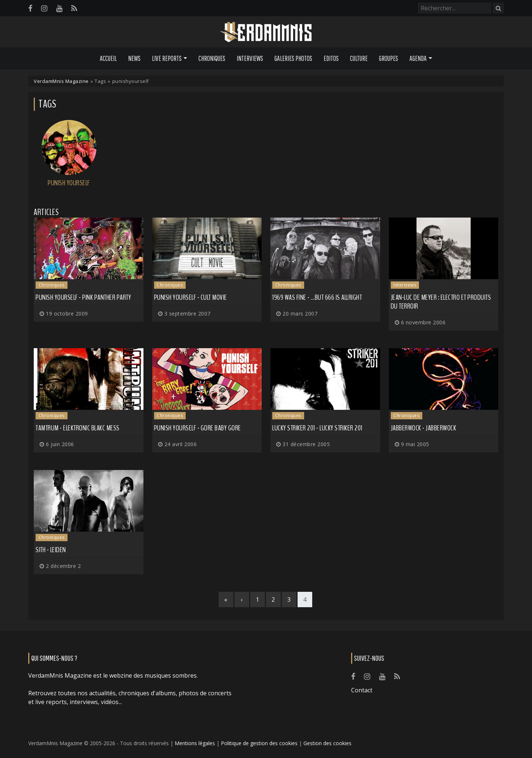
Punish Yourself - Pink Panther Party (83, 297)
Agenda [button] (418, 58)
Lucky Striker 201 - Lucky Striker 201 (317, 428)
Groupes (389, 58)
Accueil (108, 58)
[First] (226, 600)
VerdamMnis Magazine (61, 81)
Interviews (250, 58)
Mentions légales (195, 743)
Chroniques (212, 58)
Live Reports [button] (167, 58)
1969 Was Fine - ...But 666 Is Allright (317, 297)
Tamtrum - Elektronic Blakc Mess (78, 428)
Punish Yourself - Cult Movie (191, 297)
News (134, 58)
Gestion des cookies (327, 743)
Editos (331, 58)
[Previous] (242, 600)
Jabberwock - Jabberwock (424, 428)
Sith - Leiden (51, 550)
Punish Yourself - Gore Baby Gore (198, 428)
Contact (362, 690)
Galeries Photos (293, 58)
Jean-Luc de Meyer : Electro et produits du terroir (441, 302)
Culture (359, 58)
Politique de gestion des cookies (259, 743)
